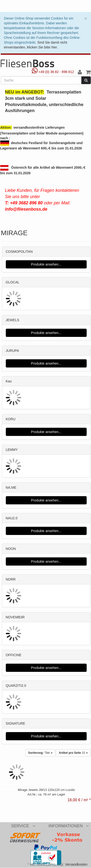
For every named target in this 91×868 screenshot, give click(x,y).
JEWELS (13, 320)
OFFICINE (14, 655)
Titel (40, 753)
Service (23, 826)
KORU (11, 419)
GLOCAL (13, 282)
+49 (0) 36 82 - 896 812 (53, 72)
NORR (11, 579)
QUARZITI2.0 (16, 686)
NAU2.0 (12, 518)
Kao (9, 381)
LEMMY (12, 450)
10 (73, 753)
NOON (11, 549)
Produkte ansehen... (46, 264)
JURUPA (12, 351)
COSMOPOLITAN (19, 252)
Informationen (69, 826)
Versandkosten (76, 864)
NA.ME (11, 487)
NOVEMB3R (15, 617)
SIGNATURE (16, 723)
